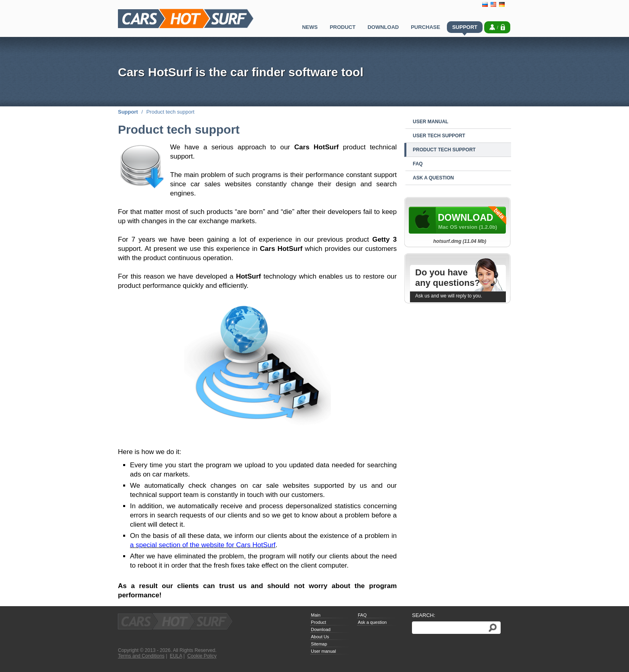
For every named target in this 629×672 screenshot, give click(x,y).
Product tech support (444, 150)
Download (321, 629)
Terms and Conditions (141, 656)
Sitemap (319, 644)
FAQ (418, 164)
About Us (320, 637)
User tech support (439, 136)
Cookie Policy (202, 656)
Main (316, 615)
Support (128, 112)
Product (319, 622)
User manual (431, 122)
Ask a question (433, 178)
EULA (176, 656)
